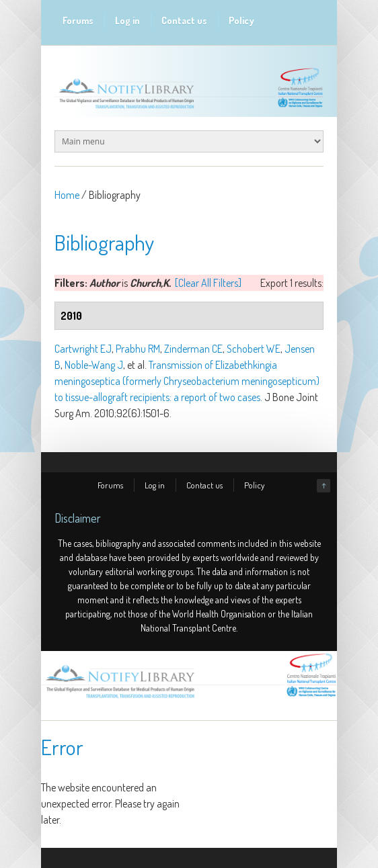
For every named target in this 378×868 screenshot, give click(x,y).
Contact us (184, 20)
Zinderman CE (193, 349)
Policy (241, 20)
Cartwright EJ (83, 349)
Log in (127, 20)
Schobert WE (254, 349)
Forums (78, 20)
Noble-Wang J (94, 365)
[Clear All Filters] (208, 283)
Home (67, 195)
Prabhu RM (138, 349)
